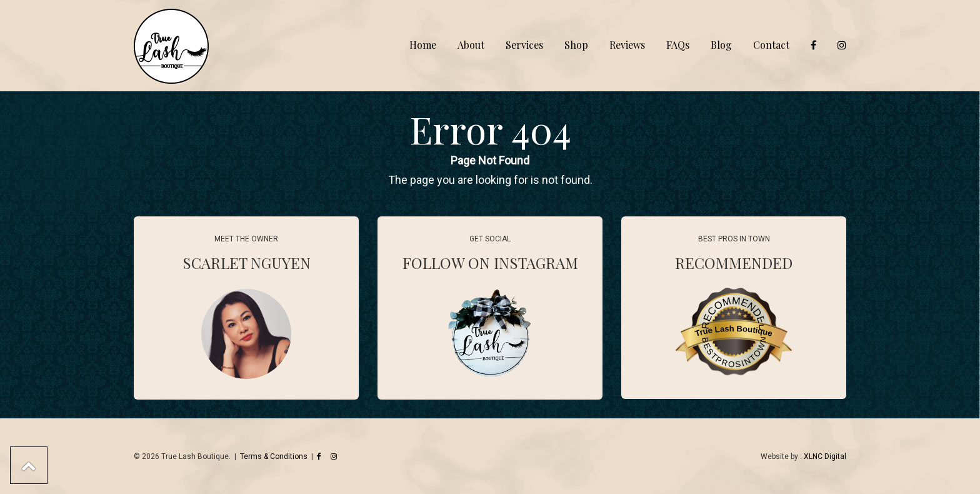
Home (423, 45)
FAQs (678, 45)
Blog (721, 45)
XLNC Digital (825, 456)
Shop (576, 45)
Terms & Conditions (274, 456)
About (471, 45)
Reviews (627, 45)
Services (524, 45)
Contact (771, 45)
